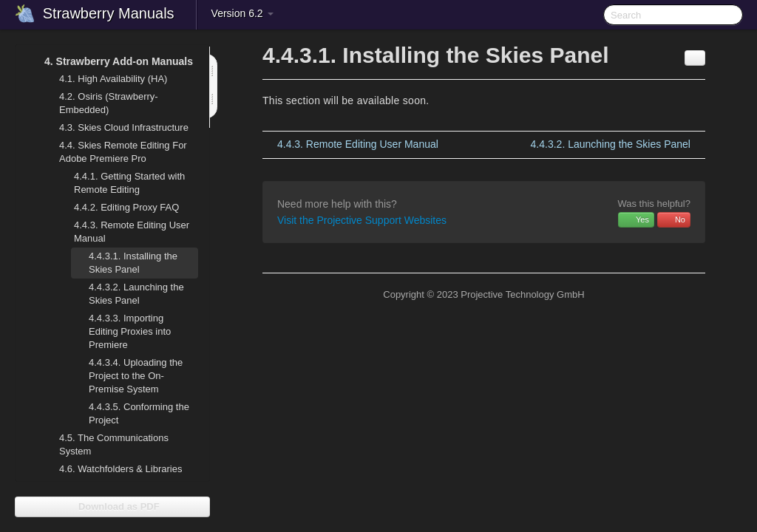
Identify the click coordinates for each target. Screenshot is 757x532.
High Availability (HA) (104, 79)
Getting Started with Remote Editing (129, 183)
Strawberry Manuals (109, 13)
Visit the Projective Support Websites (362, 220)
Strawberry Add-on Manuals (110, 61)
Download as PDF (112, 507)
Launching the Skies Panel (136, 294)
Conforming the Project (130, 412)
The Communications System (114, 444)
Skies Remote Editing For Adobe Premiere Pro (114, 150)
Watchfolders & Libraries (120, 469)
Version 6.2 (242, 13)
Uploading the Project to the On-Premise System (136, 376)
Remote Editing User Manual (123, 230)
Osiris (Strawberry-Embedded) (109, 103)
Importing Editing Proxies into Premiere (130, 331)
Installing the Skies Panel (133, 263)
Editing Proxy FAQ (126, 207)
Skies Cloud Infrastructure (115, 128)
